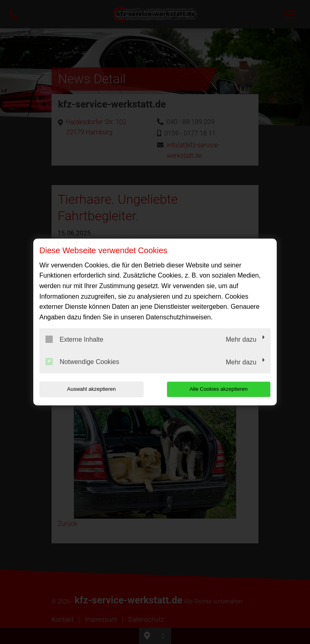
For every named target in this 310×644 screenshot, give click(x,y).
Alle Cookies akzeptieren (219, 389)
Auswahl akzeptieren (91, 389)
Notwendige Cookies (82, 362)
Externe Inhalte (74, 339)
